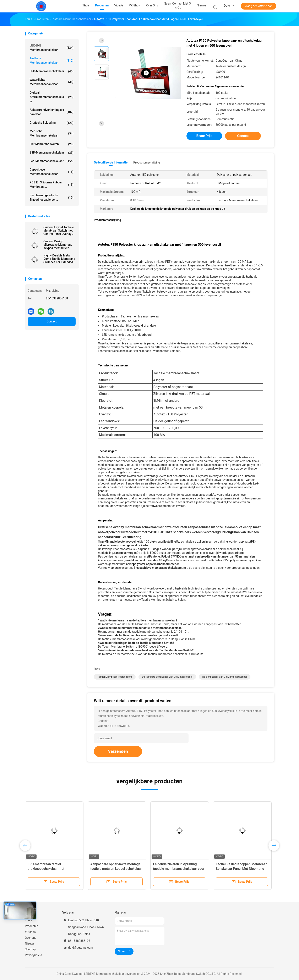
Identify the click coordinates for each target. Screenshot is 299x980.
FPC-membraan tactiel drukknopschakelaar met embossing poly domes (46, 869)
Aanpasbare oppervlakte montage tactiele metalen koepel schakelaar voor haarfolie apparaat (116, 869)
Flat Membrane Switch (52, 144)
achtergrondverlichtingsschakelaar (52, 112)
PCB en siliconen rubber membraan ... (52, 185)
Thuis (28, 920)
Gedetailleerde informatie (111, 162)
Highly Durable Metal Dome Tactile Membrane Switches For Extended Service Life (59, 259)
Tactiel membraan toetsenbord (115, 677)
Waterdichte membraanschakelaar (52, 82)
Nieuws (30, 943)
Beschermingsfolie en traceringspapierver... (52, 197)
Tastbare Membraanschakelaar (52, 60)
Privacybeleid (34, 955)
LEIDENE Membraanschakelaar (52, 48)
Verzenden (118, 751)
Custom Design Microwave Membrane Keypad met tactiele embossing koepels (58, 245)
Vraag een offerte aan (259, 6)
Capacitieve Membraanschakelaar (52, 172)
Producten (32, 926)
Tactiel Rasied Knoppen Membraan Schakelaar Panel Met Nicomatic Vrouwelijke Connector (242, 869)
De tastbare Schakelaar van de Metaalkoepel (167, 677)
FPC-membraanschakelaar (52, 71)
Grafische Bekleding (52, 123)
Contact (52, 321)
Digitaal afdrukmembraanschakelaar (52, 97)
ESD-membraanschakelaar (52, 153)
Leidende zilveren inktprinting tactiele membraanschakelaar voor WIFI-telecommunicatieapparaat (179, 869)
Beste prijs (204, 136)
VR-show (31, 932)
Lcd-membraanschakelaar (52, 161)
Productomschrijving (147, 162)
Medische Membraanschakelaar (52, 133)
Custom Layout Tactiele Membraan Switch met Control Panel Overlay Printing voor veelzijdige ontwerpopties (59, 231)
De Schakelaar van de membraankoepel (225, 677)
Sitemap (30, 949)
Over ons (31, 938)
